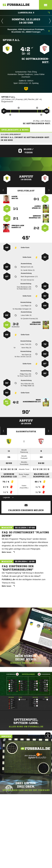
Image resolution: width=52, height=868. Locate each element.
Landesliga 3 (34, 13)
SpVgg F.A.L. (11, 40)
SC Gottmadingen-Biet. (35, 60)
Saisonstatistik (26, 432)
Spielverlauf (26, 191)
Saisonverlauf (49, 431)
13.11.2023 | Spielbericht (11, 134)
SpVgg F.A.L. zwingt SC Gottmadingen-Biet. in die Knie (25, 139)
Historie (4, 431)
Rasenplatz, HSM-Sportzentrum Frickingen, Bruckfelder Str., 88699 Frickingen (29, 31)
